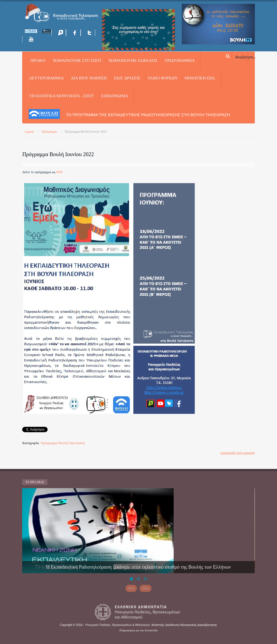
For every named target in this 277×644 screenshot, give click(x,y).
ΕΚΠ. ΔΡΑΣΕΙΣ (127, 78)
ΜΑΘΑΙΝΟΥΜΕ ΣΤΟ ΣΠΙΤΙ (77, 61)
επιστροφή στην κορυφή (238, 453)
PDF (60, 172)
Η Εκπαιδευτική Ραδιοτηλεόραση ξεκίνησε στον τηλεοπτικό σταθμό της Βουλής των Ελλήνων (138, 567)
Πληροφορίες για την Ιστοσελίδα (139, 630)
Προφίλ (38, 61)
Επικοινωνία (115, 96)
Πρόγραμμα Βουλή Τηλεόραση (63, 443)
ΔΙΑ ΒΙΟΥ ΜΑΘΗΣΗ (89, 78)
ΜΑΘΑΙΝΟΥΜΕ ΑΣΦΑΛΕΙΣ (133, 61)
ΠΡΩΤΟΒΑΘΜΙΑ (180, 61)
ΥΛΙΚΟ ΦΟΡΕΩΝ (163, 78)
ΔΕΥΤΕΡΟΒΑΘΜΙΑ (46, 78)
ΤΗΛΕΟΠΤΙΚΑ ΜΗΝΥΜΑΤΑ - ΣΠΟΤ (62, 96)
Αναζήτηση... (246, 57)
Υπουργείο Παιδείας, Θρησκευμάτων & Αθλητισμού (117, 625)
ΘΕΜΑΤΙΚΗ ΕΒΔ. (200, 78)
